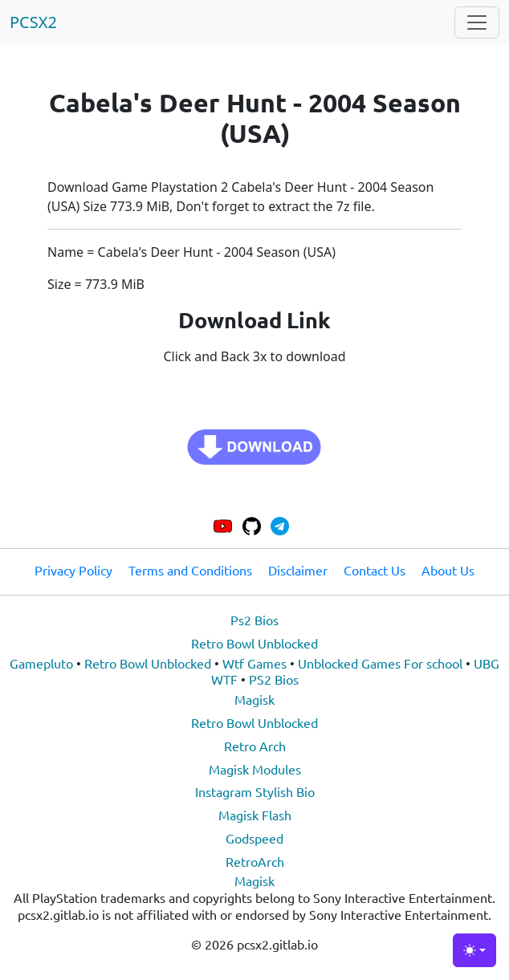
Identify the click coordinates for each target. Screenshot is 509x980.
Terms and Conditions (190, 570)
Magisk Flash (255, 815)
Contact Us (375, 570)
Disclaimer (298, 570)
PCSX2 (33, 22)
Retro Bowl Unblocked (254, 643)
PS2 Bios (274, 679)
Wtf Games (254, 663)
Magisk (254, 699)
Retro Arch (255, 746)
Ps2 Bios (254, 620)
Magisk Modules (255, 769)
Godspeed (254, 838)
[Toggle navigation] (477, 22)
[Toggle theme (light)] (474, 950)
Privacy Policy (73, 570)
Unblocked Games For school (380, 663)
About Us (448, 570)
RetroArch (255, 861)
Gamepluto (41, 663)
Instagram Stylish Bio (255, 791)
